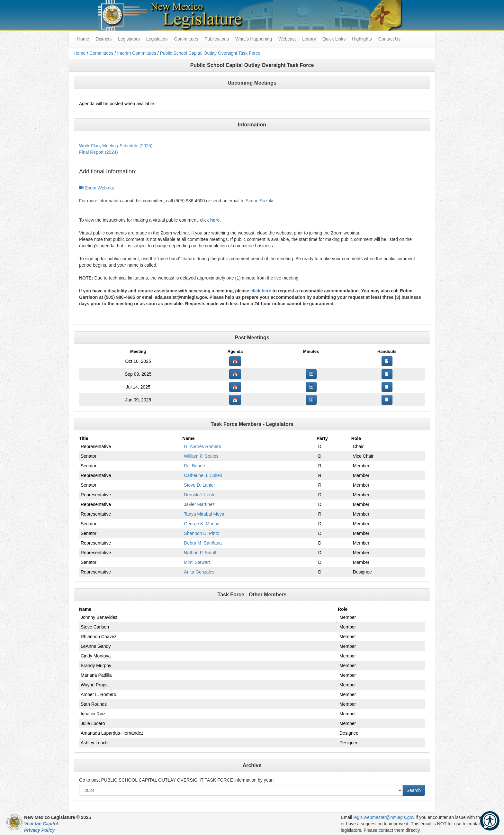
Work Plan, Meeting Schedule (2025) (116, 146)
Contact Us (389, 39)
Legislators (129, 39)
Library (309, 39)
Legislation (157, 39)
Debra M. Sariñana (203, 543)
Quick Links (334, 39)
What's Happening (254, 39)
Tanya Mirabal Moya (204, 514)
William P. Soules (201, 456)
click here (261, 291)
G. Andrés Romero (203, 446)
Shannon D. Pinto (202, 533)
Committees (186, 39)
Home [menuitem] (83, 39)
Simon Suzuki (259, 201)
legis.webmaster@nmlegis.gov (384, 817)
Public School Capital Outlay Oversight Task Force (210, 53)
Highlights (362, 39)
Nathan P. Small (200, 553)
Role (356, 438)
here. (216, 220)
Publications (217, 39)
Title (84, 438)
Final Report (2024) (99, 152)
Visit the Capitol (41, 824)
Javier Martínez (199, 504)
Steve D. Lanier (199, 485)
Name (188, 438)
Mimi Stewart (197, 562)
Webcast (287, 39)
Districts (104, 39)
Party (322, 438)
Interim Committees (136, 53)
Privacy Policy (39, 830)
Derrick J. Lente (200, 495)
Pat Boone (194, 466)
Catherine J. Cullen (203, 475)
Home (80, 53)
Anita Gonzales (199, 572)
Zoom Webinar (97, 188)
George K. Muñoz (202, 524)
